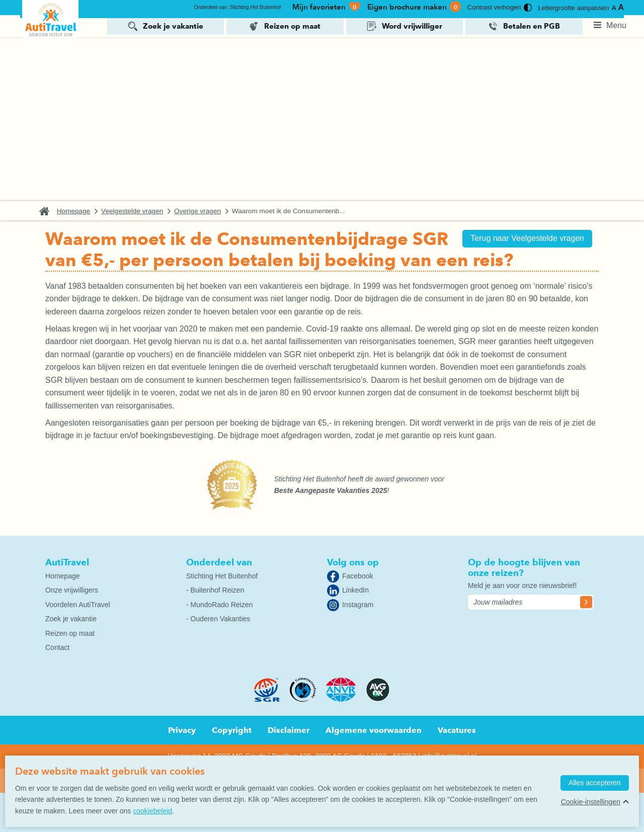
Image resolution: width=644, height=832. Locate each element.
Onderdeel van (219, 561)
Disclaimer (289, 729)
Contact (57, 646)
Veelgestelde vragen (138, 211)
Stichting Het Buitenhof (222, 575)
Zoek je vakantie (173, 26)
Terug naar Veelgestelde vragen (524, 238)
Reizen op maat (292, 26)
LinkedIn (355, 589)
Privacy (182, 729)
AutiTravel (67, 561)
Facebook (357, 575)
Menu (616, 25)
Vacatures (457, 729)
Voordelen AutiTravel (78, 604)
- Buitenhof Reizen (215, 589)
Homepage (80, 211)
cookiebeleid (152, 811)
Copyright (232, 729)
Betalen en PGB (532, 26)
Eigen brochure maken (414, 7)
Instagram (358, 604)
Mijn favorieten (327, 7)
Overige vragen (204, 211)
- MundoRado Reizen (219, 604)
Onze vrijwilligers (72, 589)
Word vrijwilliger (412, 26)
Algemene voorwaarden (374, 729)
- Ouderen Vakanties (218, 618)
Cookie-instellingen (589, 804)
